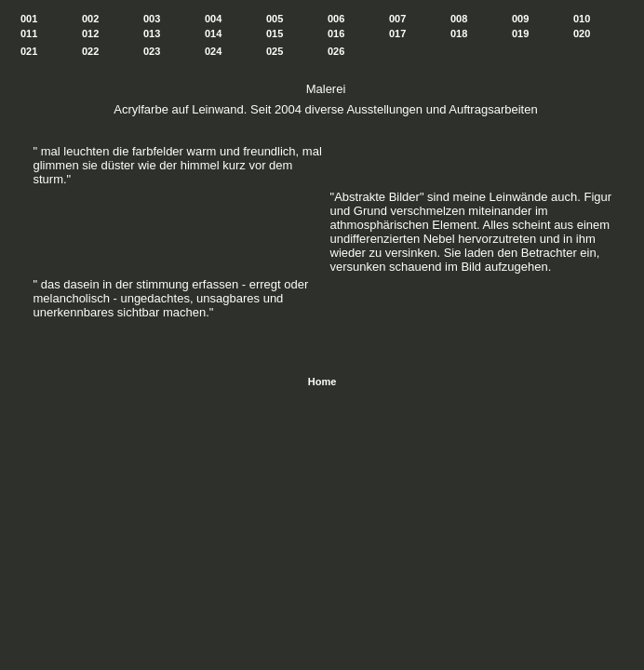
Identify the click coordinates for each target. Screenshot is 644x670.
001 (29, 19)
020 (582, 33)
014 (213, 33)
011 (29, 33)
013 (152, 33)
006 (336, 19)
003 (152, 19)
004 (213, 19)
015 (275, 33)
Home (322, 382)
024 (213, 51)
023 (152, 51)
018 (459, 33)
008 (459, 19)
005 (275, 19)
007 (397, 19)
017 (397, 33)
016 (336, 33)
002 (90, 19)
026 (336, 51)
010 (582, 19)
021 (29, 51)
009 (520, 19)
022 (90, 51)
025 (275, 51)
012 (90, 33)
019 (520, 33)
